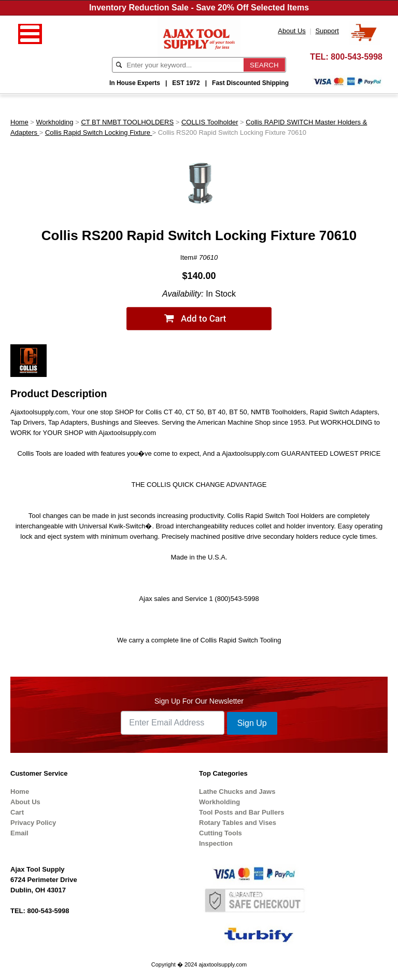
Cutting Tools (221, 833)
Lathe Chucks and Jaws (237, 792)
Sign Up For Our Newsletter (199, 701)
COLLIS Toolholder (210, 122)
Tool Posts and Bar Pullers (241, 812)
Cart (17, 812)
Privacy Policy (33, 823)
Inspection (216, 843)
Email (19, 833)
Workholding (55, 122)
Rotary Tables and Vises (238, 823)
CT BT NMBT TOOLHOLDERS (127, 122)
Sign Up (252, 723)
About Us (25, 802)
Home (19, 122)
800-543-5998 (357, 57)
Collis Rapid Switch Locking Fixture (99, 132)
